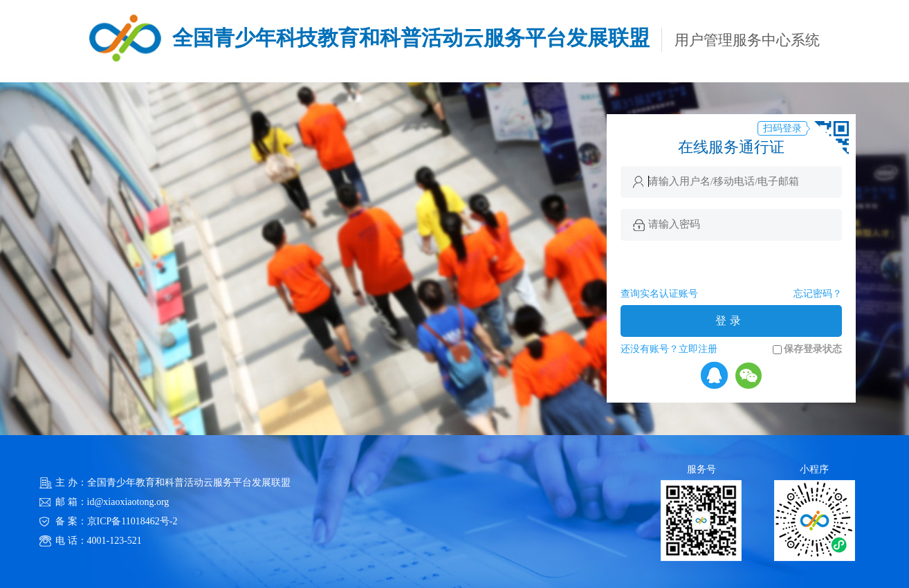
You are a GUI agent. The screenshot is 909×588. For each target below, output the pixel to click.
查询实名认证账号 (659, 294)
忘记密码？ (818, 294)
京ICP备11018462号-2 (132, 521)
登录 (730, 321)
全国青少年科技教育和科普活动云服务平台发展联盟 (411, 38)
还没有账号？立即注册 (669, 349)
